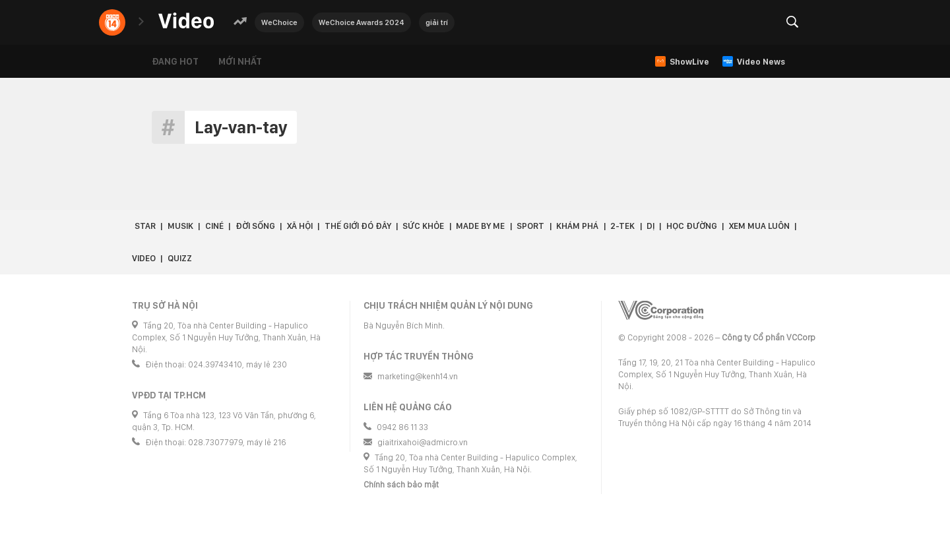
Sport (530, 226)
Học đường (692, 226)
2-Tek (622, 226)
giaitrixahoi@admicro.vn (423, 442)
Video (144, 258)
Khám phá (577, 226)
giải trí (437, 22)
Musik (180, 226)
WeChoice (279, 22)
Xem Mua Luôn (759, 226)
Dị (650, 226)
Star (145, 226)
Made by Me (480, 226)
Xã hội (300, 226)
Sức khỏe (423, 226)
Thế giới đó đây (358, 226)
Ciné (214, 226)
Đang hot (175, 61)
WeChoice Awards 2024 (362, 22)
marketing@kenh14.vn (418, 376)
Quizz (180, 258)
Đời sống (255, 226)
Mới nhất (240, 61)
